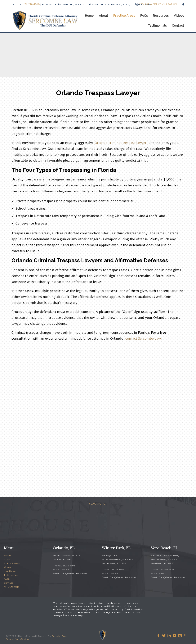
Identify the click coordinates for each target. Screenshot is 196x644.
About (7, 559)
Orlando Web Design (17, 639)
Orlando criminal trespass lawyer (120, 143)
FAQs (7, 579)
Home (7, 555)
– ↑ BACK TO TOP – (98, 504)
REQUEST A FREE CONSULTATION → (157, 4)
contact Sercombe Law (143, 338)
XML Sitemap (11, 587)
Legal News (10, 571)
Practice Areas (12, 563)
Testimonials (11, 575)
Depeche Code (59, 636)
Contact (8, 583)
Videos (7, 567)
